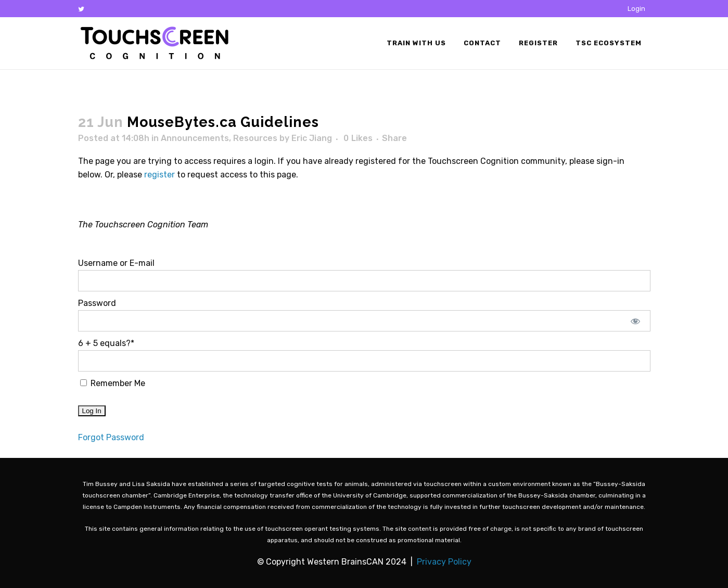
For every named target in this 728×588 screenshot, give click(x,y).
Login (636, 9)
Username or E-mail (116, 263)
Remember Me (113, 383)
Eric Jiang (312, 138)
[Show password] (635, 321)
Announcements (195, 138)
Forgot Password (111, 437)
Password (97, 303)
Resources (255, 138)
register (159, 175)
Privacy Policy (444, 562)
